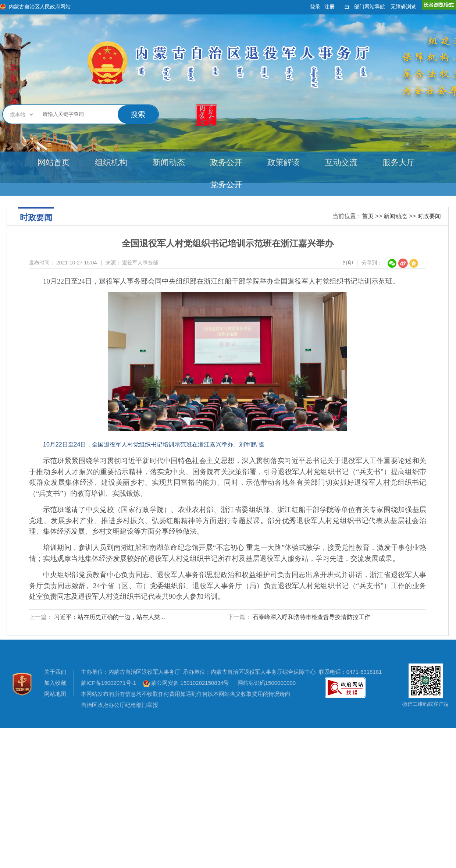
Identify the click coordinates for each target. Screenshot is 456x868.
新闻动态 (169, 162)
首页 (368, 216)
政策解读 (284, 162)
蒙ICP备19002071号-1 (108, 683)
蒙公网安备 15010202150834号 (186, 683)
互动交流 (341, 162)
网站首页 (54, 162)
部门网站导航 (370, 7)
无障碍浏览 (403, 7)
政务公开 (226, 162)
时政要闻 (429, 216)
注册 (329, 7)
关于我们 (55, 672)
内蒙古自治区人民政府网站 (40, 7)
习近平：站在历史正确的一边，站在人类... (109, 617)
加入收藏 (55, 683)
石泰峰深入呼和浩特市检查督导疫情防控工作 (311, 617)
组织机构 (111, 162)
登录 (315, 7)
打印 (348, 263)
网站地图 (55, 694)
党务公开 (226, 184)
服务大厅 (399, 162)
